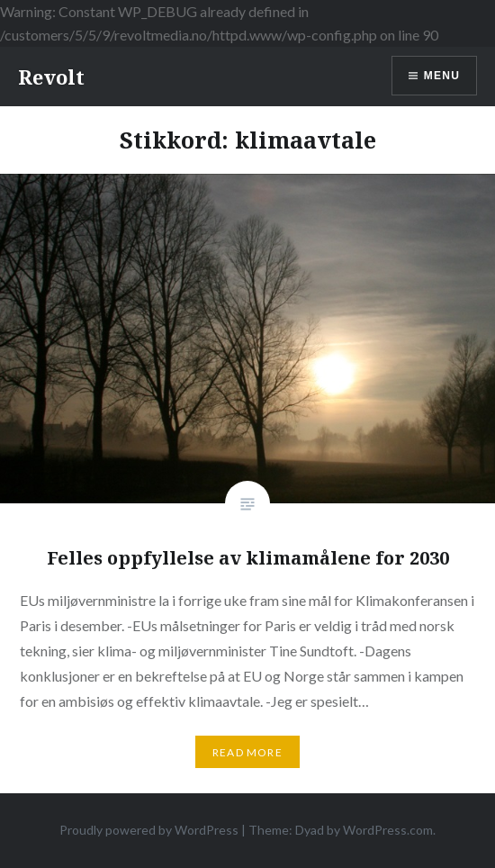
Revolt (51, 77)
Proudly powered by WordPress (149, 830)
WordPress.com (388, 830)
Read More (247, 752)
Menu (442, 76)
